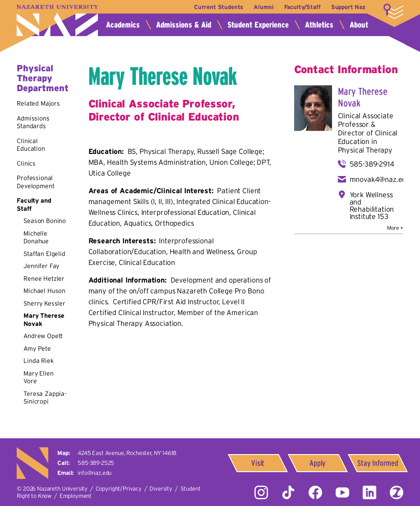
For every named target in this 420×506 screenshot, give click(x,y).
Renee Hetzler (44, 279)
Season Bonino (45, 221)
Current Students (219, 7)
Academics (123, 25)
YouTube (342, 492)
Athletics (319, 25)
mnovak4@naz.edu (380, 179)
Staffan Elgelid (44, 254)
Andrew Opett (43, 336)
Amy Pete (37, 348)
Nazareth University (57, 21)
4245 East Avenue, (127, 453)
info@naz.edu (95, 473)
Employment (76, 496)
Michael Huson (44, 291)
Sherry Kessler (44, 303)
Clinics (26, 163)
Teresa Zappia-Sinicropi (45, 398)
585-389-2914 (372, 164)
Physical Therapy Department (43, 78)
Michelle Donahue (36, 237)
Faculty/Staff (302, 7)
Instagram (261, 492)
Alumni (263, 7)
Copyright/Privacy (119, 489)
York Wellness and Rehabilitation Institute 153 (372, 205)
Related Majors (38, 103)
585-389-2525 (96, 463)
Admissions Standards (33, 122)
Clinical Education (31, 145)
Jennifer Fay (41, 266)
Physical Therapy (365, 150)
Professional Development (35, 182)
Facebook (315, 492)
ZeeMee (397, 492)
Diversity (161, 489)
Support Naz (348, 7)
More (393, 11)
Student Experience (258, 25)
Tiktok (288, 492)
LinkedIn (369, 492)
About (359, 25)
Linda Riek (38, 361)
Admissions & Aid (184, 25)
